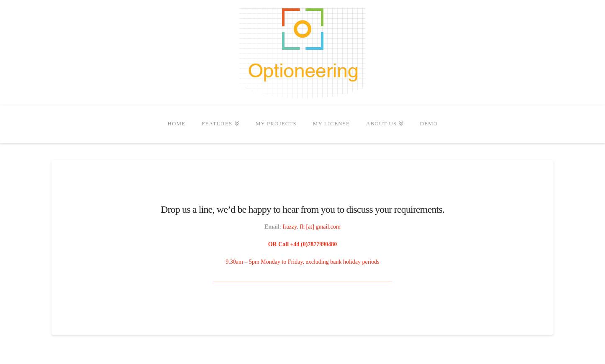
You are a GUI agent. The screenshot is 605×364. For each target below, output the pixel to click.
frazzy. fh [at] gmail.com (311, 227)
